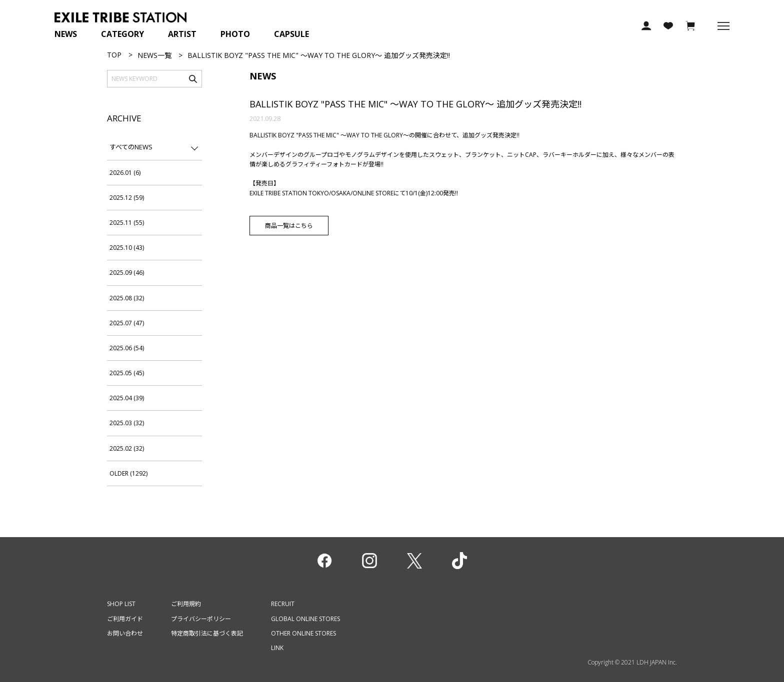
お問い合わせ (125, 633)
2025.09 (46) (127, 273)
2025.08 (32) (127, 298)
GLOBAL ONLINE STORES (305, 619)
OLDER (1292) (128, 473)
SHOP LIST (121, 604)
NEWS (66, 34)
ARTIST (182, 34)
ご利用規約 (186, 604)
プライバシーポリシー (201, 619)
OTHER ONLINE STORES (303, 633)
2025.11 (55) (127, 223)
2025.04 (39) (127, 398)
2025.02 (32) (127, 448)
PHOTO (235, 34)
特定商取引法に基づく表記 (207, 633)
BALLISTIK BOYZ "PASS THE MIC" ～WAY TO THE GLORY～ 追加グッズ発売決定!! (415, 104)
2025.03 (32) (127, 423)
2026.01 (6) (125, 173)
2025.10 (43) (127, 248)
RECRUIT (283, 604)
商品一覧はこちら (289, 226)
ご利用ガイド (125, 619)
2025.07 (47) (127, 323)
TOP (114, 55)
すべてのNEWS (131, 147)
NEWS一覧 (154, 55)
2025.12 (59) (127, 198)
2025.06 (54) (127, 348)
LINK (277, 648)
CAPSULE (291, 34)
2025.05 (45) (127, 373)
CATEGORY (122, 34)
